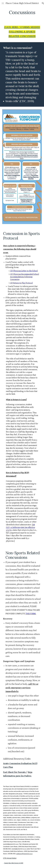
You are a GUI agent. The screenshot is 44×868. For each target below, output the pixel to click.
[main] (22, 12)
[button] (3, 3)
